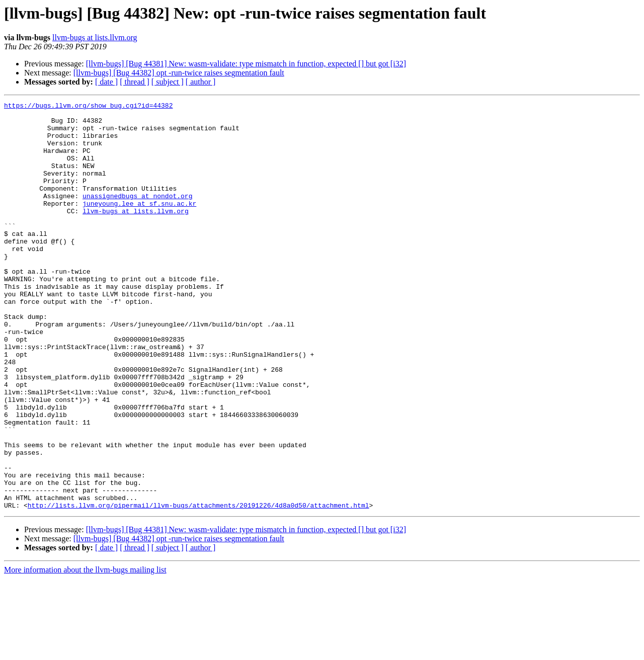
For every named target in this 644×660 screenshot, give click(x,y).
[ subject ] (168, 82)
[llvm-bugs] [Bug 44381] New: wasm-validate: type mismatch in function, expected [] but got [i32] (246, 64)
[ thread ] (135, 82)
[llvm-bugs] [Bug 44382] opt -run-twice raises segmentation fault (179, 73)
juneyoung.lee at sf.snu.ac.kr (139, 224)
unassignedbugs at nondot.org (137, 215)
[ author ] (201, 82)
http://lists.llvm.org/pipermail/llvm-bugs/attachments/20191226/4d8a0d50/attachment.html (198, 587)
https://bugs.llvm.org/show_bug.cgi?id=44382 (88, 107)
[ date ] (106, 82)
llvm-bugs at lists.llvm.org (95, 37)
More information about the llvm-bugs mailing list (85, 651)
